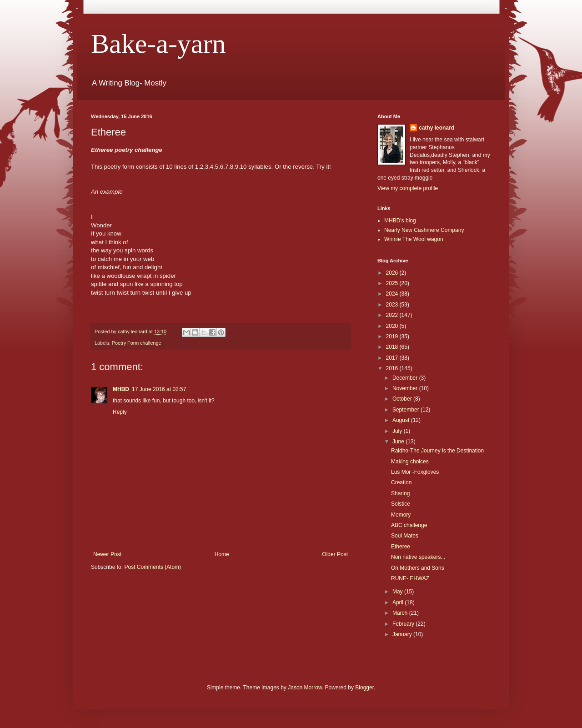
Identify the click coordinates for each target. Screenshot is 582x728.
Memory (401, 515)
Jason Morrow (305, 688)
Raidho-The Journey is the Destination (437, 451)
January (403, 634)
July (398, 431)
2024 (393, 294)
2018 (393, 347)
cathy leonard (436, 128)
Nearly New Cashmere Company (424, 230)
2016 (393, 368)
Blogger (364, 688)
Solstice (401, 504)
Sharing (400, 493)
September (406, 410)
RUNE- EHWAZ (410, 578)
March (401, 613)
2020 (393, 326)
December (406, 378)
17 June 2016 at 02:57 (159, 389)
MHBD (121, 389)
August (402, 420)
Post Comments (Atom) (153, 567)
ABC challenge (409, 525)
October (403, 399)
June (399, 442)
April (399, 602)
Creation (401, 482)
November (406, 388)
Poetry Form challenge (137, 343)
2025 (393, 283)
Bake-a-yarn (158, 44)
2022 (393, 315)
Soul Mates (405, 536)
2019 (393, 336)
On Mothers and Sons (418, 568)
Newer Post (107, 554)
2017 (393, 358)
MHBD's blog (400, 221)
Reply (120, 412)
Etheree (401, 547)
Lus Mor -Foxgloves (415, 472)
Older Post (335, 554)
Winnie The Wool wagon (414, 239)
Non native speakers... (418, 557)
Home (222, 554)
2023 (393, 305)
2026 (393, 273)
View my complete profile (408, 188)
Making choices (410, 462)
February (404, 624)
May (398, 592)
